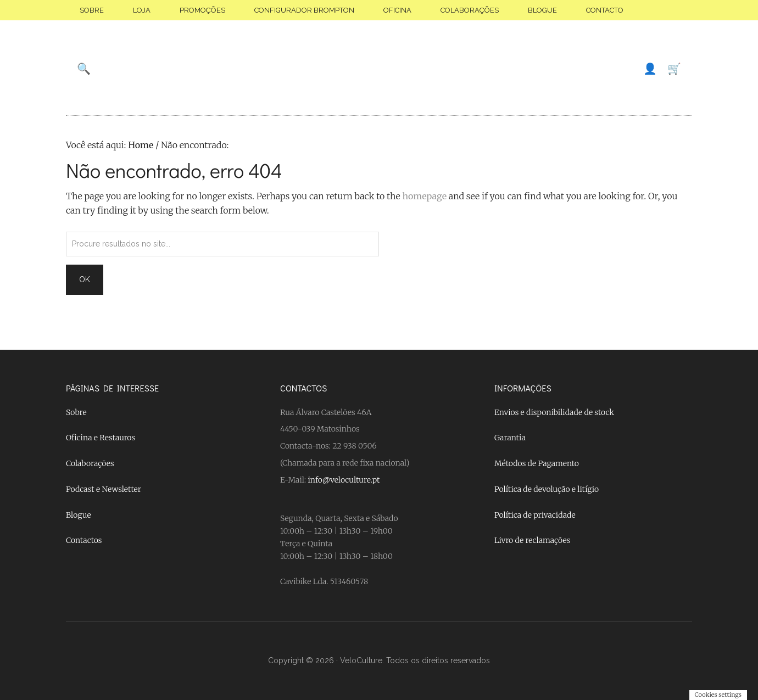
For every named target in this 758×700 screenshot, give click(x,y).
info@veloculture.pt (344, 480)
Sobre (76, 412)
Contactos (84, 540)
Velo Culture (379, 69)
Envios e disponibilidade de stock (554, 412)
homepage (424, 196)
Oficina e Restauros (101, 438)
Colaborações (90, 463)
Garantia (510, 438)
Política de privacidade (535, 515)
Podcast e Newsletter (104, 489)
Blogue (79, 515)
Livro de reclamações (532, 540)
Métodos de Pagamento (537, 463)
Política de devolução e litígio (547, 489)
